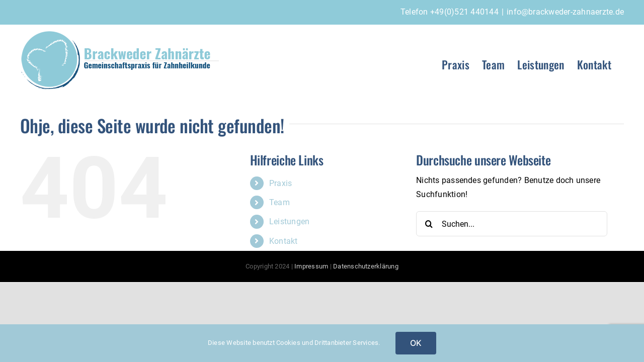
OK (416, 343)
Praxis (280, 183)
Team (279, 202)
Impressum (311, 266)
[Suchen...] (512, 224)
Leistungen (289, 221)
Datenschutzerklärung (366, 266)
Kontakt (284, 241)
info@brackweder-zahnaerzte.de (565, 12)
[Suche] (429, 224)
